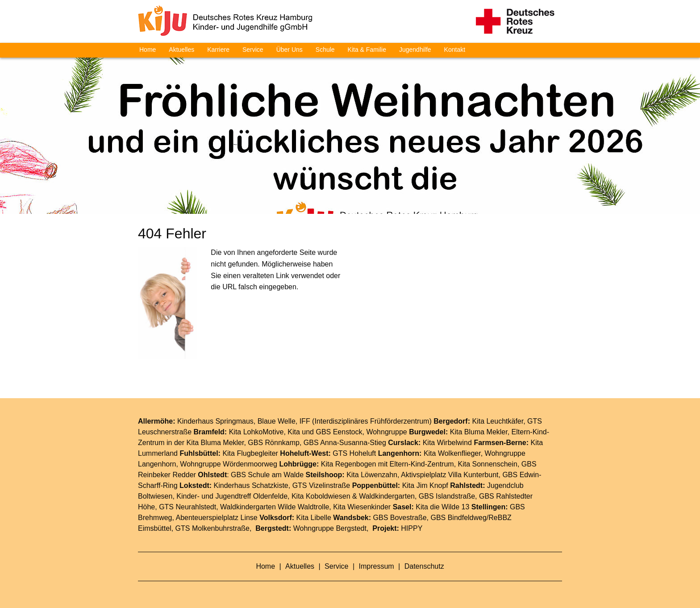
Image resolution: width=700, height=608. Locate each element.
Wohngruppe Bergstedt (330, 528)
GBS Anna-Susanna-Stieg (345, 443)
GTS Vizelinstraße (321, 485)
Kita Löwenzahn (372, 475)
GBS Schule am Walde (267, 475)
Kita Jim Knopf (425, 485)
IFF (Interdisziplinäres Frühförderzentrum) (366, 421)
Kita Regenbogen (349, 464)
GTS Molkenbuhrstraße (212, 528)
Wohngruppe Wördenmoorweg (229, 464)
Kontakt (455, 50)
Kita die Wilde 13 (442, 507)
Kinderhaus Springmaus (215, 421)
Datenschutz (424, 566)
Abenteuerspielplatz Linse (217, 518)
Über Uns (290, 50)
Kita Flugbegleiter (250, 453)
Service (253, 50)
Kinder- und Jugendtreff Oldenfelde (232, 496)
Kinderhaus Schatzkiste (251, 485)
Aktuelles (181, 50)
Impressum (378, 566)
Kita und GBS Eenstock (325, 432)
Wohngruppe (386, 432)
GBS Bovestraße (400, 518)
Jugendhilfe (415, 50)
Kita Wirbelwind (447, 443)
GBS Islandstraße (447, 496)
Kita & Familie (367, 50)
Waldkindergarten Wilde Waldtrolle (275, 507)
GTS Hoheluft (354, 453)
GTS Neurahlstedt (187, 507)
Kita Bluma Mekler (479, 432)
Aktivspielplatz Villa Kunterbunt (450, 475)
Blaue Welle (277, 421)
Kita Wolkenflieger (452, 453)
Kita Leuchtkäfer (498, 421)
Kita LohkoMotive (256, 432)
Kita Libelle (314, 518)
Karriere (218, 50)
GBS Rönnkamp (274, 443)
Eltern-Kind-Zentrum (422, 464)
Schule (325, 50)
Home (148, 50)
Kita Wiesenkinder (362, 507)
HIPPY (412, 528)
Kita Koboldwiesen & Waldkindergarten (353, 496)
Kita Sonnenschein (488, 464)
